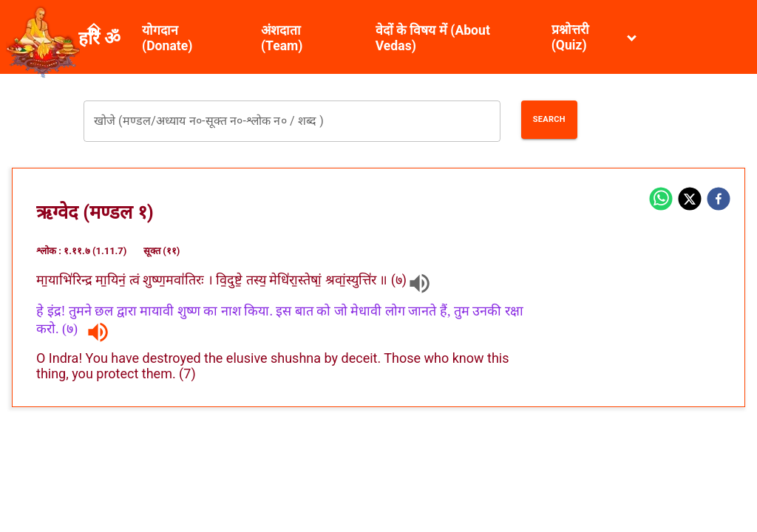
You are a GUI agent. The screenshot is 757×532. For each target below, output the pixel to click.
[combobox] (292, 121)
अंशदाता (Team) (282, 38)
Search (549, 119)
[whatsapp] (661, 200)
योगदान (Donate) (167, 38)
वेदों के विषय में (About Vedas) (433, 38)
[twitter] (690, 200)
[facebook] (719, 200)
